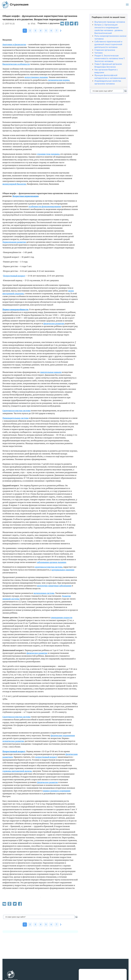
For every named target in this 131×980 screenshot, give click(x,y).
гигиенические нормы (59, 80)
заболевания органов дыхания (51, 562)
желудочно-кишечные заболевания (54, 586)
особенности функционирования (45, 206)
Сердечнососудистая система (16, 411)
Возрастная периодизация (26, 196)
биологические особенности (16, 64)
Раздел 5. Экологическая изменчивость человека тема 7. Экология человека (110, 58)
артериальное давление (63, 570)
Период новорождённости (15, 309)
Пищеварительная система (15, 418)
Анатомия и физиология (14, 44)
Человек (99, 53)
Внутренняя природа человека (110, 22)
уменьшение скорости (62, 618)
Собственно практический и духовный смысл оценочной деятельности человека (108, 44)
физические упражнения (63, 735)
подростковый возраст (46, 757)
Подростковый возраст (14, 276)
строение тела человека (48, 154)
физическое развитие (54, 324)
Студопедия (15, 5)
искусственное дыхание (36, 77)
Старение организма (105, 50)
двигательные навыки (51, 372)
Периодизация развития (14, 242)
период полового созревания (57, 791)
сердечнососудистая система (49, 567)
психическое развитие (13, 741)
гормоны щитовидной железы (17, 771)
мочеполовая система (44, 593)
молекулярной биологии (14, 184)
